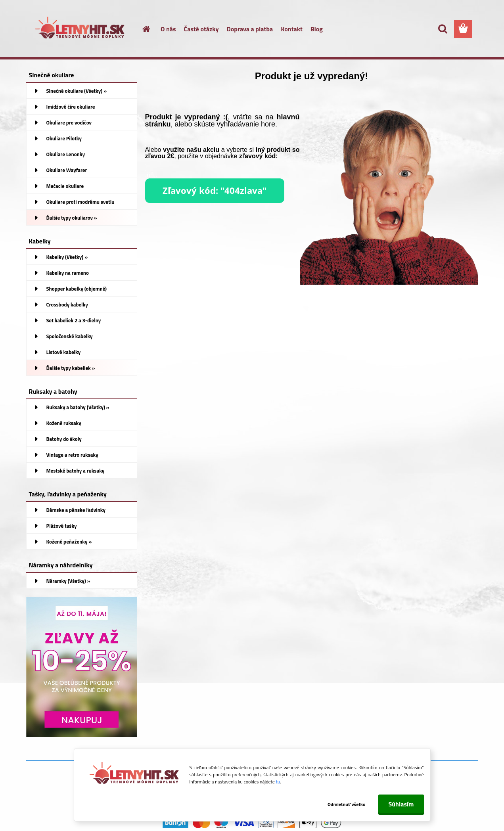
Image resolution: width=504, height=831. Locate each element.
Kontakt (292, 29)
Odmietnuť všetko (347, 804)
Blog (317, 29)
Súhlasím (401, 804)
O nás (168, 29)
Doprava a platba (250, 29)
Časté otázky (201, 29)
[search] (443, 29)
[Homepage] (142, 29)
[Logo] (81, 29)
